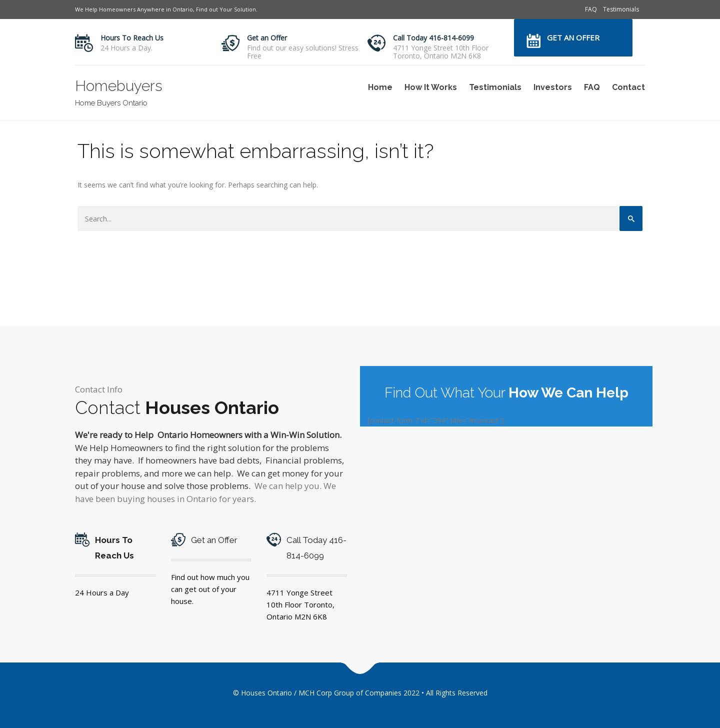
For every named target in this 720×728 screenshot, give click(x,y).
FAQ (591, 9)
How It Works (431, 87)
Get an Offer (267, 38)
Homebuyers (119, 86)
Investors (553, 87)
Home (380, 87)
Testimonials (621, 9)
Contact (628, 87)
